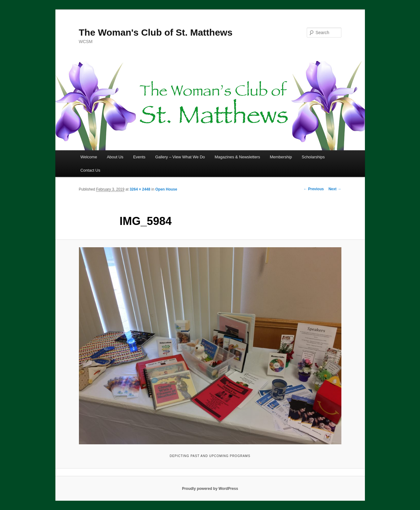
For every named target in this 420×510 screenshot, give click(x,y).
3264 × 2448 (140, 189)
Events (139, 157)
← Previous (314, 189)
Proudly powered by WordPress (210, 489)
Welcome (89, 157)
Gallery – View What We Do (180, 157)
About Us (115, 157)
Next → (335, 189)
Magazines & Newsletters (238, 157)
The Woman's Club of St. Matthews (156, 32)
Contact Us (90, 170)
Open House (166, 189)
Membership (281, 157)
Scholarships (313, 157)
